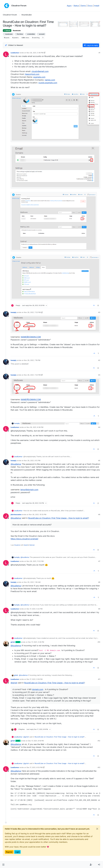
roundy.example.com (48, 83)
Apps (69, 6)
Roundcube (17, 31)
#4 (99, 427)
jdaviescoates (16, 514)
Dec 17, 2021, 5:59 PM (35, 679)
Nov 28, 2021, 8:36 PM (35, 427)
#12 (99, 741)
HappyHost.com (32, 74)
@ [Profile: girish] (14, 683)
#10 (99, 642)
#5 (99, 461)
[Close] (97, 829)
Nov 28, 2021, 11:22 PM (35, 561)
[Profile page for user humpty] (6, 314)
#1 (99, 53)
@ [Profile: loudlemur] (16, 464)
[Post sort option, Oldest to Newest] (14, 45)
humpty (14, 312)
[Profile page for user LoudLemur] (6, 54)
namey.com (50, 80)
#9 (99, 609)
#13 (99, 767)
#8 (99, 582)
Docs (90, 6)
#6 (99, 514)
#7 (99, 561)
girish (13, 642)
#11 (99, 679)
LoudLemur (15, 53)
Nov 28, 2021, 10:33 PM (38, 514)
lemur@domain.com (29, 490)
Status (76, 6)
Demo (83, 6)
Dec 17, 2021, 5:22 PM (35, 609)
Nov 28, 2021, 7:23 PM (32, 312)
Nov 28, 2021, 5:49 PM (35, 53)
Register (9, 852)
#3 (99, 312)
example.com (39, 77)
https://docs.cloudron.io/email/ (24, 539)
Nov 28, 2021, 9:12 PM (32, 461)
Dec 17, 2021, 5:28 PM (36, 642)
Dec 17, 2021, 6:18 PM (36, 741)
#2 (99, 360)
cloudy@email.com (40, 71)
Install (97, 6)
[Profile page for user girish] (6, 644)
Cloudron (17, 545)
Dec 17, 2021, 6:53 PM (35, 767)
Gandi (26, 545)
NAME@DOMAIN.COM (31, 337)
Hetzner (32, 545)
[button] (3, 865)
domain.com (38, 689)
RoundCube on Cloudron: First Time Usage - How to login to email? (58, 518)
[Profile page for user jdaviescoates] (6, 516)
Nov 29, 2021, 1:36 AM (32, 582)
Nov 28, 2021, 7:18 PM (32, 360)
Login (17, 852)
